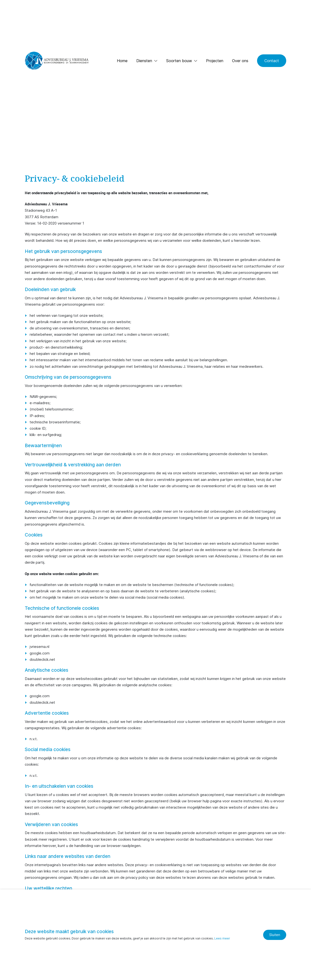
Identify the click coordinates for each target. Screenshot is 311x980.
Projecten (215, 61)
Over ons (240, 61)
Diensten (144, 61)
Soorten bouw (179, 61)
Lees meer (222, 938)
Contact (272, 61)
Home (122, 61)
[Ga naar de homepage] (56, 61)
